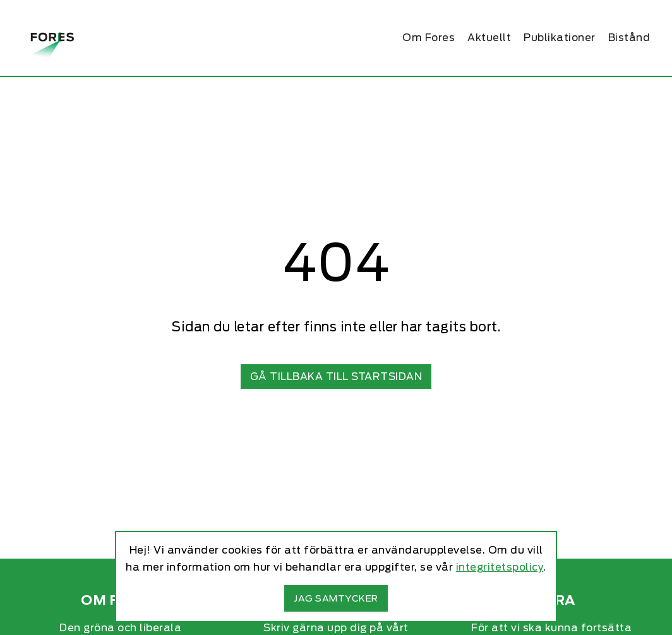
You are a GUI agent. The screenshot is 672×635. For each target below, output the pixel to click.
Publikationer (560, 38)
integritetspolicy (500, 567)
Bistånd (629, 38)
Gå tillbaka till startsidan (336, 377)
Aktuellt (489, 38)
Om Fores (429, 38)
